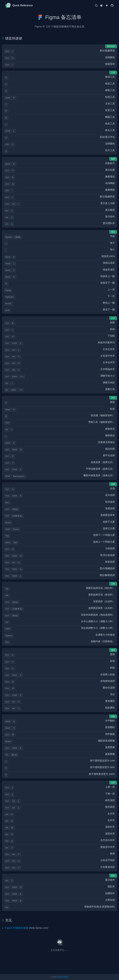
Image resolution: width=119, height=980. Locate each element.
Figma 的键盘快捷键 (17, 928)
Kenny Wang (63, 977)
